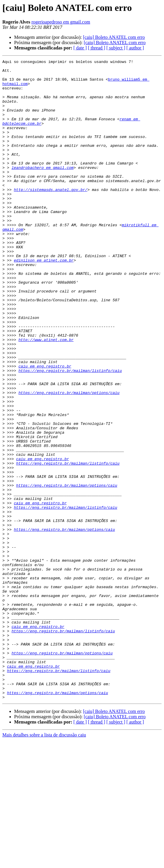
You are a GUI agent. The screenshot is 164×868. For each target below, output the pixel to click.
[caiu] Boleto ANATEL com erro (114, 37)
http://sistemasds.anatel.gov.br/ (51, 216)
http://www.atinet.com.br (46, 396)
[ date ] (80, 48)
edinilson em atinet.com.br (44, 301)
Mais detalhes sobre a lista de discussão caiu (44, 863)
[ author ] (135, 48)
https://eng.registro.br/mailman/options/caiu (69, 460)
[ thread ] (97, 48)
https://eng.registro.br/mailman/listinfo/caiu (70, 433)
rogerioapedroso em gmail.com (61, 22)
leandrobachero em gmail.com (43, 189)
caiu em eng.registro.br (45, 428)
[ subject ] (116, 48)
